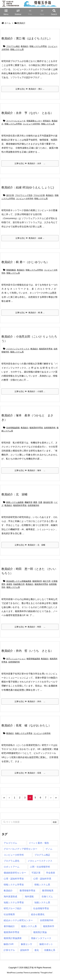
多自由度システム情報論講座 (19, 581)
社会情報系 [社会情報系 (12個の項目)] (9, 914)
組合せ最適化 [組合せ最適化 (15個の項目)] (38, 914)
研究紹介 (47, 121)
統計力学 (47, 581)
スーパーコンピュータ (16, 121)
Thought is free (46, 973)
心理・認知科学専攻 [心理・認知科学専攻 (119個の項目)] (14, 879)
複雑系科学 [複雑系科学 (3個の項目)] (49, 926)
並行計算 (10, 195)
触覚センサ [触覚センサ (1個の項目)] (27, 944)
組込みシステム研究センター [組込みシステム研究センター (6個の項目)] (18, 920)
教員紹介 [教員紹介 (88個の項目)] (8, 891)
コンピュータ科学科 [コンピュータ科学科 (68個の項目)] (14, 855)
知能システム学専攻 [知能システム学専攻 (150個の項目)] (14, 902)
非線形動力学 (19, 584)
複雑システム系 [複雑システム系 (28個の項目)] (29, 926)
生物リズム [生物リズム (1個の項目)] (47, 896)
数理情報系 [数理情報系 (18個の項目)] (48, 891)
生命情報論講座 (13, 428)
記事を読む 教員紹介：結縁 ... (30, 238)
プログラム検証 (13, 46)
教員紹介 (25, 46)
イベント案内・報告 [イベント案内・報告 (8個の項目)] (39, 843)
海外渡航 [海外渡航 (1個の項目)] (29, 896)
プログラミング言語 (24, 195)
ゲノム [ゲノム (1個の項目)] (49, 849)
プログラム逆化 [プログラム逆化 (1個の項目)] (12, 861)
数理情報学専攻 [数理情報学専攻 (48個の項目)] (28, 891)
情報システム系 (17, 49)
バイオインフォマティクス (18, 349)
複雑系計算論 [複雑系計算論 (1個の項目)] (40, 932)
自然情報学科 (50, 428)
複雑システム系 (17, 352)
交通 (40, 502)
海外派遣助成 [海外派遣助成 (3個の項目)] (10, 896)
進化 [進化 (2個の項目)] (37, 950)
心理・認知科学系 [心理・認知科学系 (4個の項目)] (42, 879)
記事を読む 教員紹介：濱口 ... (30, 89)
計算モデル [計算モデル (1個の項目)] (9, 950)
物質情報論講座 (33, 659)
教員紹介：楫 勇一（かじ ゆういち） (25, 262)
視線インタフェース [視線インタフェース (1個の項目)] (41, 938)
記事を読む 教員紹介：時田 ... (30, 627)
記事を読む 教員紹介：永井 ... (30, 163)
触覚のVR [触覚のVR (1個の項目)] (9, 944)
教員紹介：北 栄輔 (14, 494)
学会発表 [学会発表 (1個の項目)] (51, 873)
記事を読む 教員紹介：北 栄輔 (30, 545)
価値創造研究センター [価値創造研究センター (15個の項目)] (15, 873)
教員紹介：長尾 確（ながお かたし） (26, 725)
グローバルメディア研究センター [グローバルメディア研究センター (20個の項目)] (20, 849)
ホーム (8, 23)
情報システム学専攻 (38, 46)
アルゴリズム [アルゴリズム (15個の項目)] (10, 843)
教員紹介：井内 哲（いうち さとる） (27, 651)
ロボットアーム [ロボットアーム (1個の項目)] (12, 867)
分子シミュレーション (16, 659)
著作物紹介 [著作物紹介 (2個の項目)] (9, 926)
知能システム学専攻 (24, 733)
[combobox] (30, 822)
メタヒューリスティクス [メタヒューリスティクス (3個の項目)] (40, 861)
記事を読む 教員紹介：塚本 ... (30, 470)
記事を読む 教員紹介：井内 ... (30, 701)
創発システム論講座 (15, 502)
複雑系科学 (37, 581)
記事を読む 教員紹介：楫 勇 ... (30, 313)
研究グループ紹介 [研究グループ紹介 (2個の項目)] (13, 908)
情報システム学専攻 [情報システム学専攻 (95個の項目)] (14, 885)
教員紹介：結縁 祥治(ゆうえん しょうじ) (28, 187)
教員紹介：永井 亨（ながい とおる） (27, 113)
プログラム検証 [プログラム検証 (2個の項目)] (42, 855)
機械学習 (28, 502)
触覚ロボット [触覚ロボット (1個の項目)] (46, 944)
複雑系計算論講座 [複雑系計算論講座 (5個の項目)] (13, 938)
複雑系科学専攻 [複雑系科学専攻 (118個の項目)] (12, 932)
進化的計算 (48, 502)
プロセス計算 (39, 195)
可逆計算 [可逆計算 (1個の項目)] (36, 873)
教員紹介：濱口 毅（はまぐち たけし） (27, 38)
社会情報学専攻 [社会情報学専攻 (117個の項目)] (41, 908)
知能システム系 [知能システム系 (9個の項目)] (42, 902)
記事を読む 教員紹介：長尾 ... (30, 773)
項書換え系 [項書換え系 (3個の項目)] (50, 950)
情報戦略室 (11, 270)
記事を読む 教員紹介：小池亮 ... (30, 391)
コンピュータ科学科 (31, 124)
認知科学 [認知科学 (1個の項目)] (25, 950)
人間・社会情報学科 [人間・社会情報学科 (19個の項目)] (40, 867)
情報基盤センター (34, 121)
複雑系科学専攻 (46, 349)
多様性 (9, 584)
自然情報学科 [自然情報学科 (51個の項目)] (47, 920)
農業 (35, 502)
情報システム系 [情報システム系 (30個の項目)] (42, 885)
